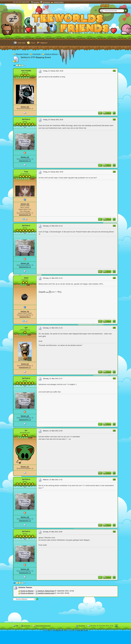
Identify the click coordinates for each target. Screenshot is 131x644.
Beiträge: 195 (25, 157)
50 (114, 532)
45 (114, 278)
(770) (29, 335)
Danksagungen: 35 (25, 215)
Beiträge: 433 (25, 204)
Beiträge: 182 (25, 311)
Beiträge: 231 (25, 467)
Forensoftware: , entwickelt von (66, 630)
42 (114, 119)
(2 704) (32, 78)
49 (114, 479)
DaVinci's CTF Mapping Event (36, 57)
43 (114, 172)
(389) (28, 285)
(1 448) (30, 438)
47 (114, 378)
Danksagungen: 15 (25, 161)
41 (114, 71)
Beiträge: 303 (25, 107)
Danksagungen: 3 (25, 317)
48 (114, 431)
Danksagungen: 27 (25, 367)
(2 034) (32, 179)
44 (114, 226)
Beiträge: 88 (25, 364)
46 (114, 328)
